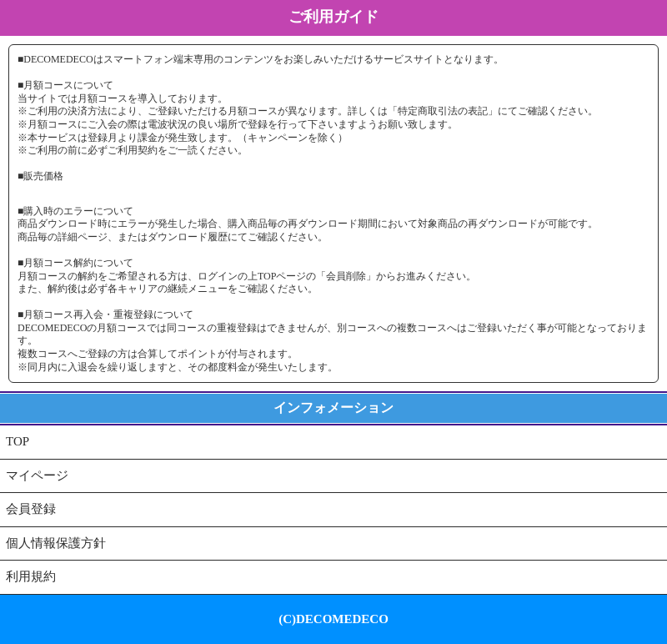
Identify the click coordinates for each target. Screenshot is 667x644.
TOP (18, 441)
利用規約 (31, 576)
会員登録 (31, 509)
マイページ (37, 475)
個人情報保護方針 (56, 543)
